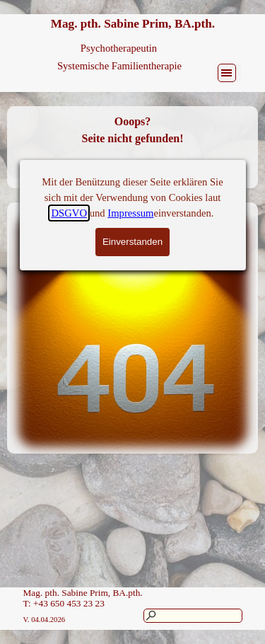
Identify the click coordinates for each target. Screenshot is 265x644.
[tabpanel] (132, 147)
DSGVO (69, 52)
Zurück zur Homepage (132, 172)
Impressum (130, 52)
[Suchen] (193, 616)
